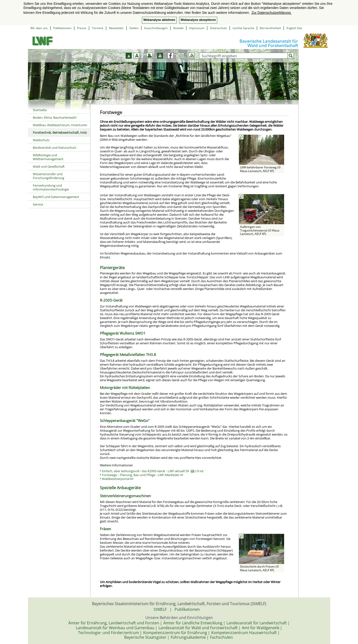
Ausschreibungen (156, 28)
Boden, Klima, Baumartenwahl (55, 117)
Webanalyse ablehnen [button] (159, 20)
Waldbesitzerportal (118, 479)
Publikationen (62, 28)
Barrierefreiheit (270, 28)
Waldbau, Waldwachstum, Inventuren (60, 125)
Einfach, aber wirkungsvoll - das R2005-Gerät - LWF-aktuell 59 (153, 471)
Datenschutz (218, 28)
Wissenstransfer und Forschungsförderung (48, 176)
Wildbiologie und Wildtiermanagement (48, 157)
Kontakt (178, 28)
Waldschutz (41, 140)
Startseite (40, 110)
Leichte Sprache (243, 28)
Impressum (197, 28)
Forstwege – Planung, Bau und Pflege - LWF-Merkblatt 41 (143, 475)
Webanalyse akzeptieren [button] (198, 20)
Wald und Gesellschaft (49, 166)
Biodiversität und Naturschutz (55, 148)
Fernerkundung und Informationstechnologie (51, 187)
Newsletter (116, 28)
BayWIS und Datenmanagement (56, 197)
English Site (294, 28)
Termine (98, 28)
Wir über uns (39, 28)
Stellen (134, 28)
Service (38, 204)
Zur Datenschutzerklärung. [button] (272, 13)
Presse (82, 28)
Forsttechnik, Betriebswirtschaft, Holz (60, 132)
